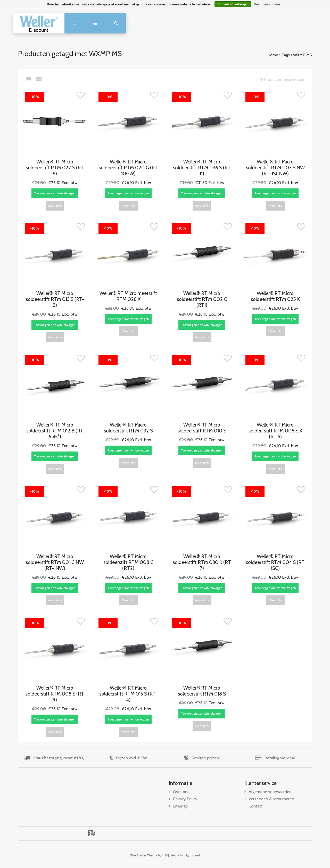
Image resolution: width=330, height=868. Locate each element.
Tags (286, 55)
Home (273, 55)
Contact (254, 806)
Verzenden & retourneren (269, 799)
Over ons (179, 792)
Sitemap (178, 806)
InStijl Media (171, 855)
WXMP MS (303, 55)
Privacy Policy (183, 799)
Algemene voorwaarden (268, 792)
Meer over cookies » (268, 4)
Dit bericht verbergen (233, 4)
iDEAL (92, 833)
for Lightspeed (190, 855)
